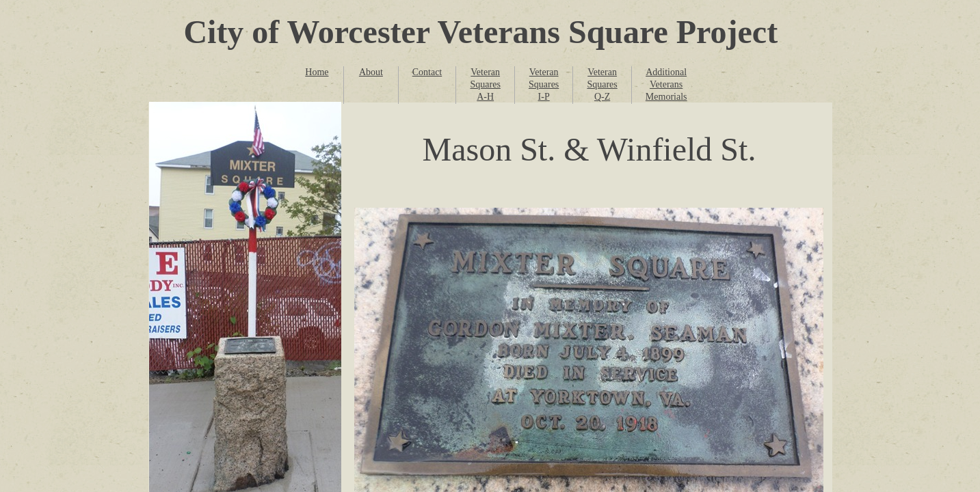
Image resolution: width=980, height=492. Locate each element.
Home (317, 72)
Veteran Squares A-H (486, 84)
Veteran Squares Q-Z (602, 84)
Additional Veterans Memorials (666, 84)
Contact (427, 72)
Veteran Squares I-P (544, 84)
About (371, 72)
